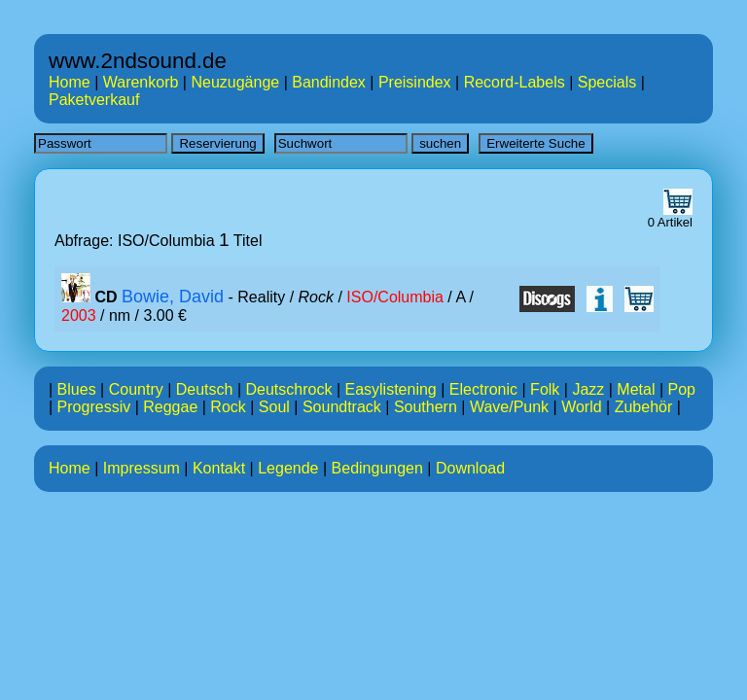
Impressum (142, 468)
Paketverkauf (94, 100)
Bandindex (329, 82)
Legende (288, 468)
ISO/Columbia (395, 297)
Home (70, 82)
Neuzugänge (235, 82)
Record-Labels (515, 82)
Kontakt (219, 468)
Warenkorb (141, 82)
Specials (607, 82)
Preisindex (415, 82)
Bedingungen (377, 468)
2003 (79, 315)
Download (470, 468)
